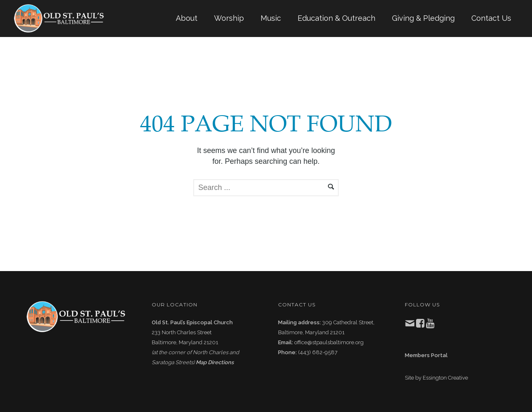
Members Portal (426, 355)
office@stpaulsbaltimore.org (329, 342)
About (187, 18)
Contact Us (491, 18)
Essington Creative (445, 378)
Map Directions (215, 362)
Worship (229, 18)
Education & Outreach (336, 18)
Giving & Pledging (423, 18)
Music (271, 18)
